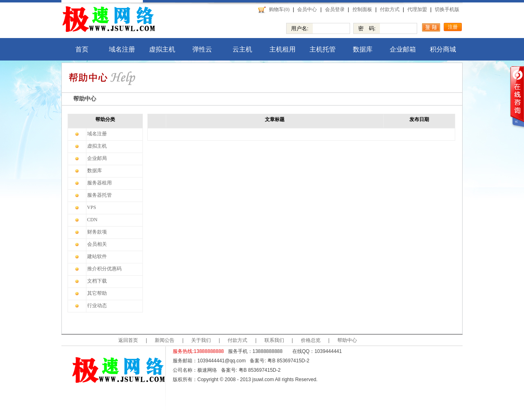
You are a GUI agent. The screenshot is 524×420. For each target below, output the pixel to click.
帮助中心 (347, 340)
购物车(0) (279, 9)
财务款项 (97, 232)
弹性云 (202, 49)
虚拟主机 (162, 49)
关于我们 (201, 340)
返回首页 (128, 340)
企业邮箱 (403, 49)
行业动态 (97, 305)
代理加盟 (417, 9)
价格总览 (311, 340)
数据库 (363, 49)
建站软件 (97, 256)
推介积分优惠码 (104, 269)
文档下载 (97, 281)
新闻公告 (165, 340)
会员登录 (335, 9)
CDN (92, 220)
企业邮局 (97, 158)
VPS (92, 207)
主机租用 (282, 49)
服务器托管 (99, 195)
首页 (82, 49)
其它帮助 (97, 293)
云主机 (242, 49)
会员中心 (307, 9)
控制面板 (362, 9)
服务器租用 (99, 183)
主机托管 (323, 49)
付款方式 (390, 9)
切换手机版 (447, 9)
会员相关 (97, 244)
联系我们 (274, 340)
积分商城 (443, 49)
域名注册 (122, 49)
